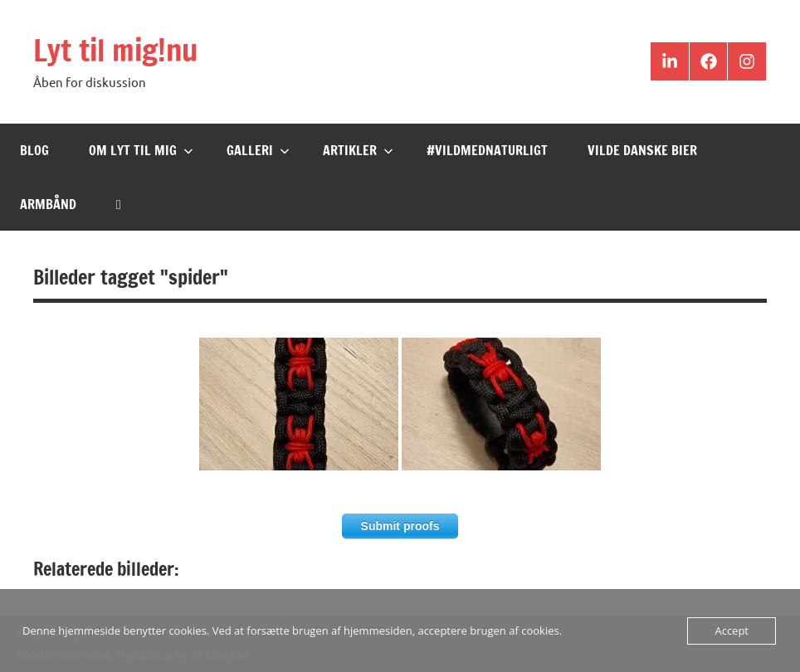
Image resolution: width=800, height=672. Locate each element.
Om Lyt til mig (141, 150)
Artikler (358, 150)
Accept (732, 631)
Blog (34, 150)
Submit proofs (400, 526)
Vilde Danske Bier (642, 150)
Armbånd (48, 204)
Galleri (258, 150)
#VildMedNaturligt (487, 150)
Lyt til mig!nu (115, 50)
